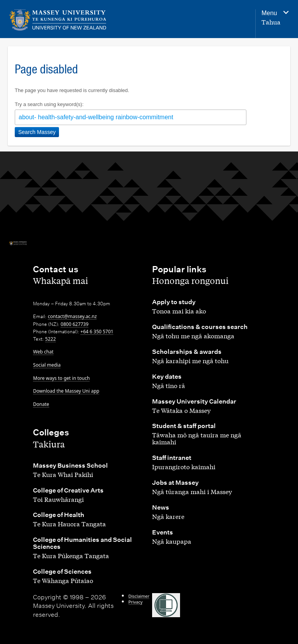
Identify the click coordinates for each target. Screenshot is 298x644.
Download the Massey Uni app (66, 391)
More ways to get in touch (61, 378)
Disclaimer (139, 596)
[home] (58, 20)
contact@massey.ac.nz (72, 316)
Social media (47, 365)
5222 (50, 339)
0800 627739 (74, 324)
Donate (41, 404)
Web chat (43, 352)
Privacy (136, 602)
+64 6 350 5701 (97, 332)
